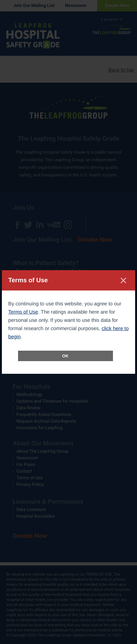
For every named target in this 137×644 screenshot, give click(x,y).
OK (65, 356)
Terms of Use (23, 312)
